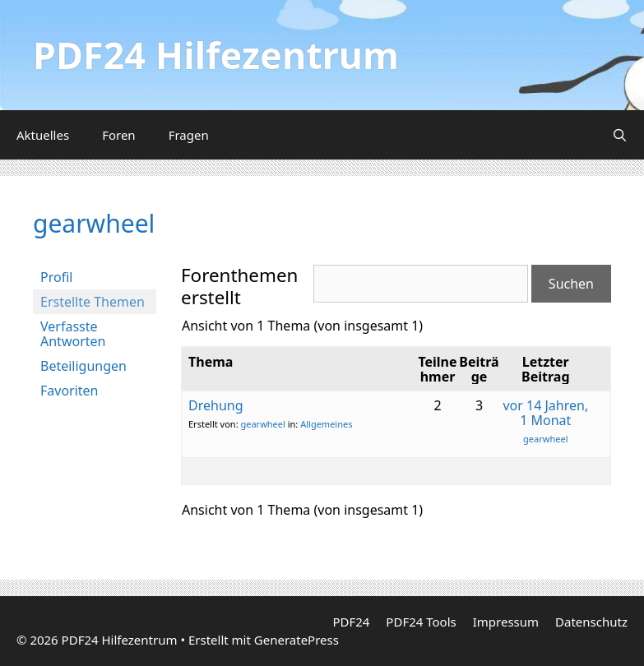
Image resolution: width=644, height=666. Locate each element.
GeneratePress (297, 640)
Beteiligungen (83, 366)
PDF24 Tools (421, 622)
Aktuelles (43, 135)
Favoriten (69, 391)
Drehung (216, 405)
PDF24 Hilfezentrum (216, 55)
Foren (119, 135)
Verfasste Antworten (73, 334)
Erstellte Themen (93, 302)
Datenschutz (591, 622)
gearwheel (94, 223)
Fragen (189, 135)
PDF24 (351, 622)
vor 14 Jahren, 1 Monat (545, 413)
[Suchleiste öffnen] (620, 135)
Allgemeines (326, 424)
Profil (56, 277)
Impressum (506, 622)
